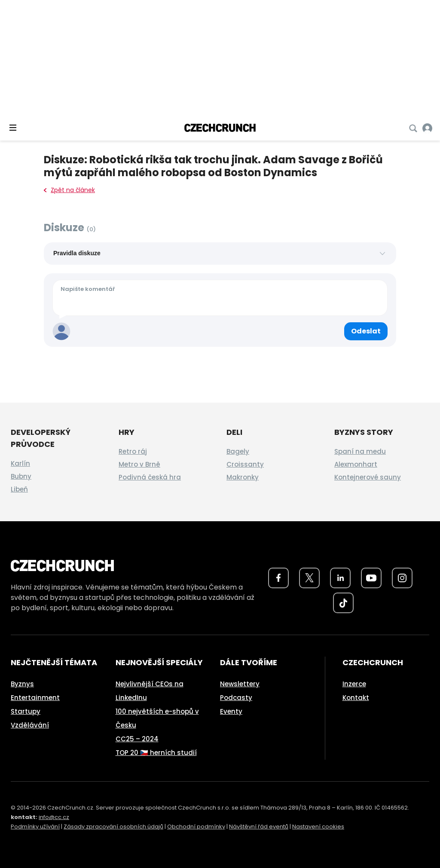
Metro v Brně (139, 464)
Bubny (21, 476)
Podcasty (236, 698)
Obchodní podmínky (196, 827)
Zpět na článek (69, 190)
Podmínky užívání (35, 827)
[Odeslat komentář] (366, 331)
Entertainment (35, 698)
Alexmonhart (356, 464)
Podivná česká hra (150, 477)
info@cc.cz (54, 817)
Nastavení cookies (318, 827)
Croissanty (245, 464)
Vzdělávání (30, 725)
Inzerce (354, 684)
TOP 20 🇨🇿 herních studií (156, 753)
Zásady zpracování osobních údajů (113, 827)
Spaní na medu (360, 451)
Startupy (26, 711)
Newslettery (240, 684)
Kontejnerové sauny (368, 477)
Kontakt (356, 698)
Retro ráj (133, 451)
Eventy (231, 711)
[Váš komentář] (220, 298)
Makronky (243, 477)
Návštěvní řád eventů (259, 827)
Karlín (20, 463)
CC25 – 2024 (137, 739)
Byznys (22, 684)
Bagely (238, 451)
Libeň (19, 489)
